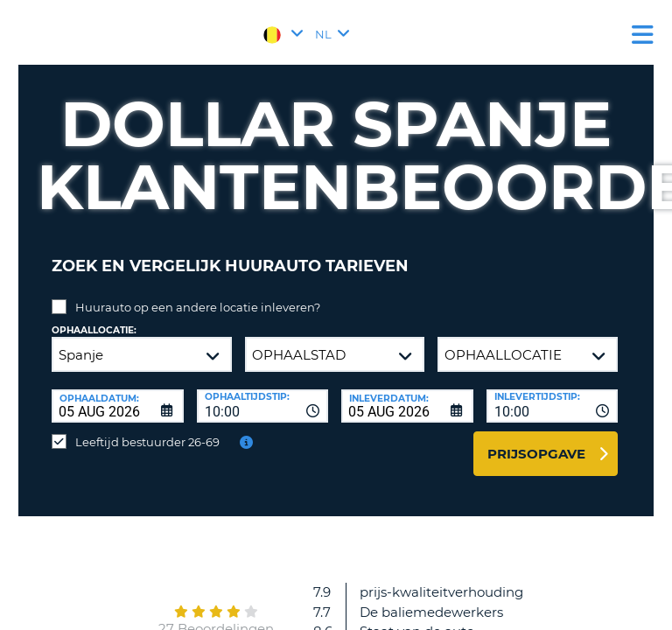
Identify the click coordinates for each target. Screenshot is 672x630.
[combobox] (263, 406)
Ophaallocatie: (94, 330)
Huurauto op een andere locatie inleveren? (198, 307)
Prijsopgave (536, 454)
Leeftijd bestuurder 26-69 (147, 442)
